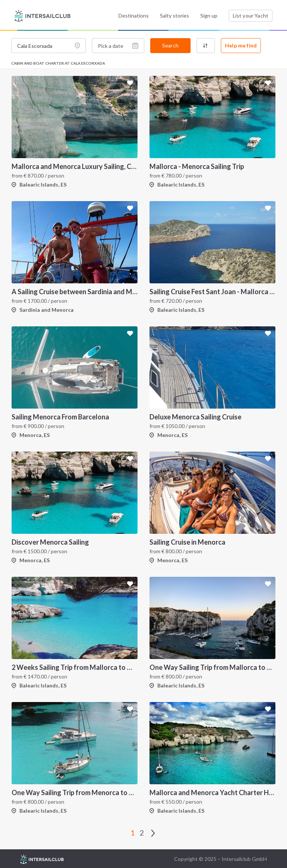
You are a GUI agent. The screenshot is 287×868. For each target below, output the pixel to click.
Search (170, 45)
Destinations (134, 16)
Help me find (241, 45)
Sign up (209, 16)
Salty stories (175, 16)
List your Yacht (251, 16)
